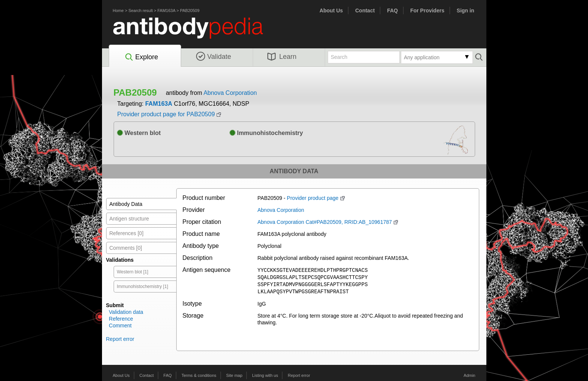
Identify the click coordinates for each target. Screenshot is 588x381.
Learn (282, 57)
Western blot (139, 133)
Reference (121, 319)
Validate (214, 57)
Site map (234, 375)
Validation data (126, 312)
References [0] (127, 233)
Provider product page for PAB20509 (166, 114)
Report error (120, 339)
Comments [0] (126, 248)
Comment (120, 325)
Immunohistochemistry (266, 133)
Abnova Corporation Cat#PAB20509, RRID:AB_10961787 (325, 222)
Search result (140, 10)
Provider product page (313, 198)
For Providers (427, 10)
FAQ (392, 10)
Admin (469, 375)
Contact (365, 10)
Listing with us (265, 375)
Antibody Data (126, 204)
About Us (331, 10)
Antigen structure (129, 219)
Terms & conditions (199, 375)
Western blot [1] (133, 272)
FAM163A (166, 10)
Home (118, 10)
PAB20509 (190, 10)
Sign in (466, 10)
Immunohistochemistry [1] (143, 286)
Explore (141, 57)
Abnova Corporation (230, 93)
